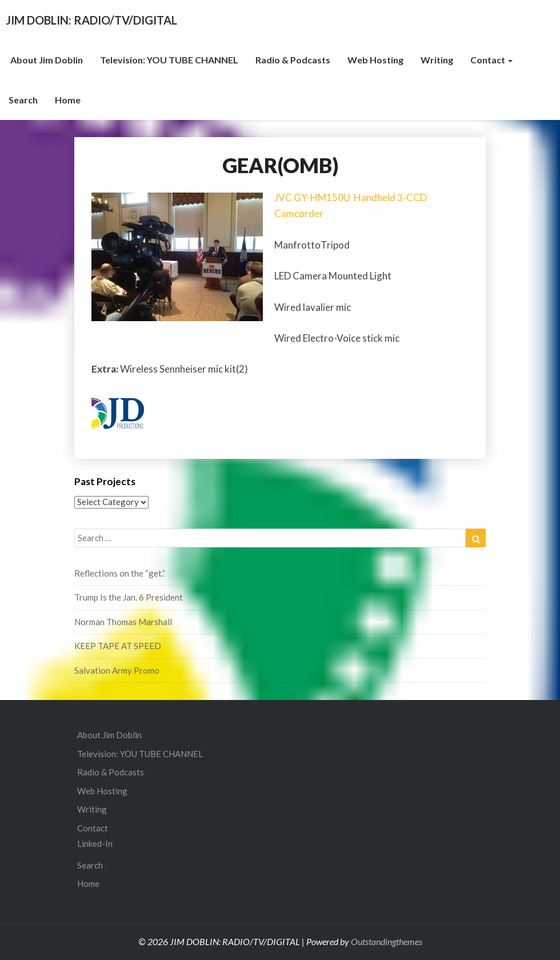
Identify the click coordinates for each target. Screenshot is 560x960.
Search (23, 100)
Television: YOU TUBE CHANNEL (169, 60)
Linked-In (95, 843)
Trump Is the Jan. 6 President (129, 597)
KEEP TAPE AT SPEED (118, 646)
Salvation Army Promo (117, 670)
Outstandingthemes (387, 941)
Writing (437, 60)
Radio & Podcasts (293, 60)
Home (68, 100)
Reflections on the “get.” (120, 573)
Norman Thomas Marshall (123, 622)
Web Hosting (375, 60)
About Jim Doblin (46, 60)
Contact (491, 60)
